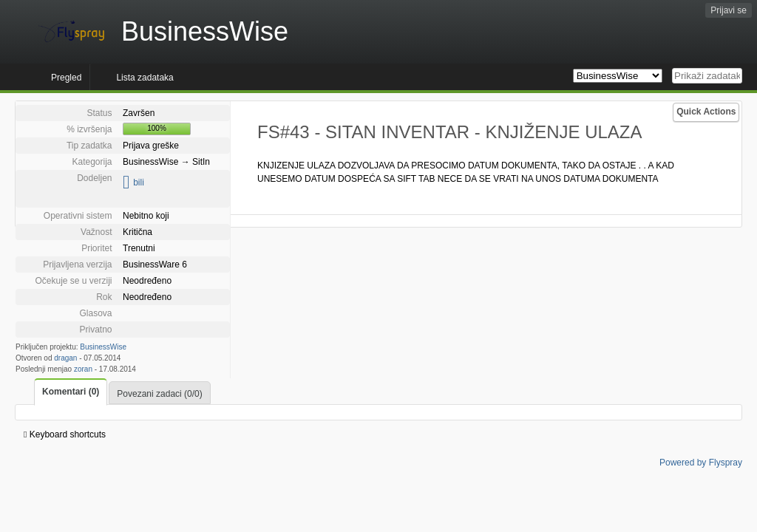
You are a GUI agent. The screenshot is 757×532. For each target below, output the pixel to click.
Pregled (66, 78)
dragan (65, 358)
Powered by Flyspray (701, 463)
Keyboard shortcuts (65, 434)
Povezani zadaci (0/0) (159, 394)
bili (139, 183)
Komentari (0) (71, 392)
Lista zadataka (145, 78)
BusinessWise (103, 347)
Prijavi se (729, 10)
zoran (83, 369)
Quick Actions (706, 112)
